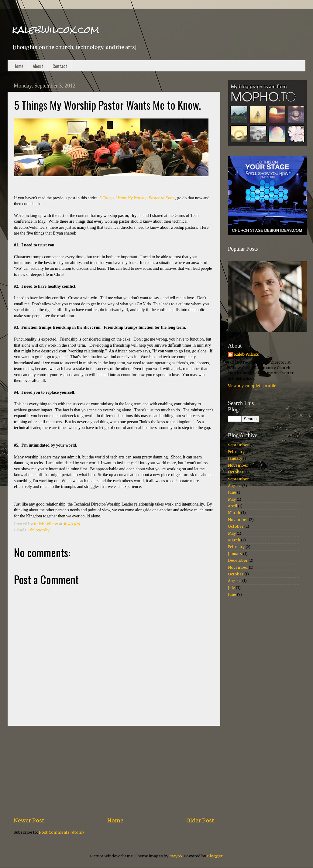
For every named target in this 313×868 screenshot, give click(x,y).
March (234, 513)
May (232, 499)
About (38, 66)
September (238, 445)
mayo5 (175, 856)
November (238, 465)
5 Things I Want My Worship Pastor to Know (137, 198)
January (235, 458)
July (231, 588)
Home (18, 66)
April (232, 506)
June (232, 492)
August (235, 486)
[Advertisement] (114, 771)
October (236, 472)
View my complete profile (252, 386)
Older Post (200, 821)
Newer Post (29, 821)
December (238, 560)
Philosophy (39, 530)
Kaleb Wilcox (246, 354)
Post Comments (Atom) (61, 832)
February (236, 452)
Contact (60, 66)
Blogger (215, 856)
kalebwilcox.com (56, 30)
